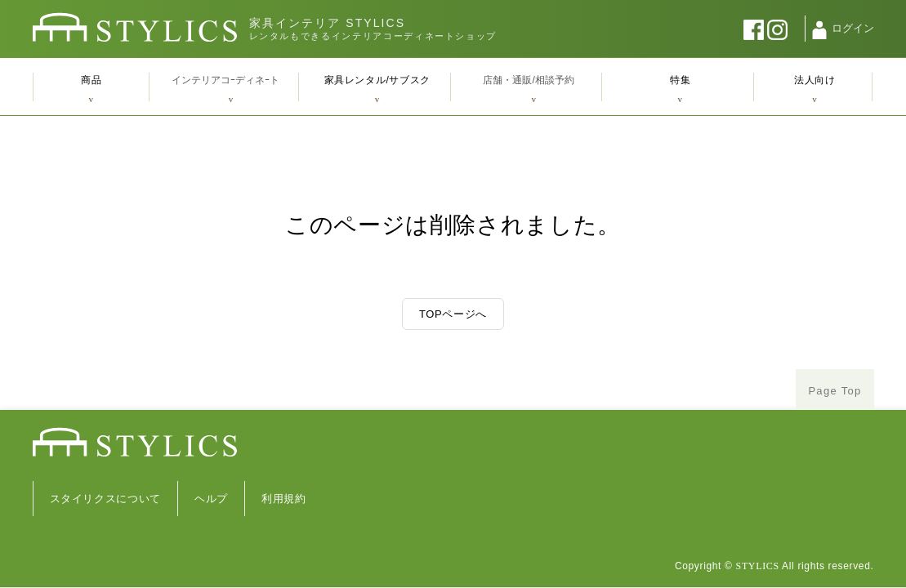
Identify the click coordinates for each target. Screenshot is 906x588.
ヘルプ (211, 499)
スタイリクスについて (106, 499)
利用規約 (284, 499)
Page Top (835, 391)
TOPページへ (453, 314)
